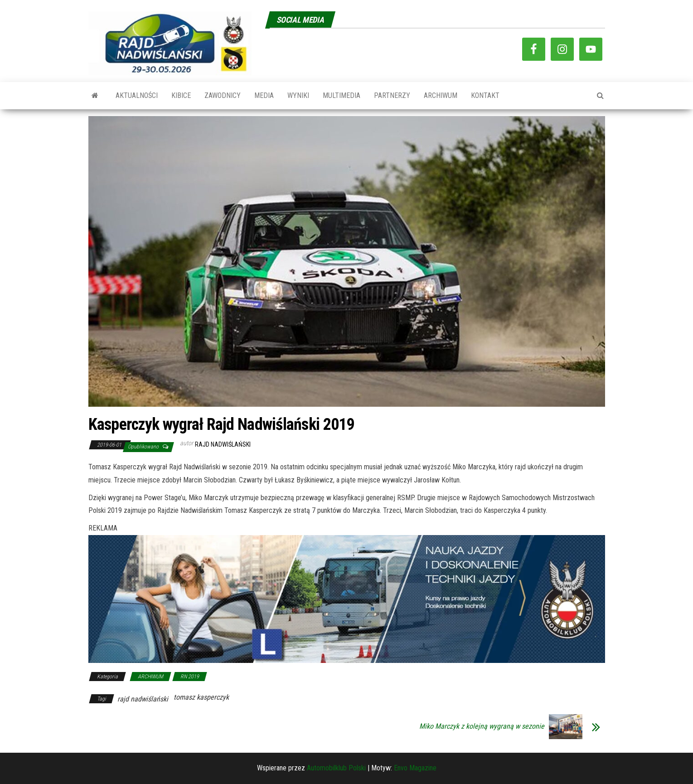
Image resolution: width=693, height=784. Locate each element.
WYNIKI (298, 95)
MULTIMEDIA (342, 95)
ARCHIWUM (441, 95)
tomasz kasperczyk (201, 697)
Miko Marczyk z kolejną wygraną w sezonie (482, 726)
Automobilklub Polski (336, 768)
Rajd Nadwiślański (223, 444)
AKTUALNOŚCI (137, 95)
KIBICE (181, 95)
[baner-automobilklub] (347, 598)
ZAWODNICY (223, 95)
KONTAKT (485, 95)
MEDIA (264, 95)
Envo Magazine (415, 768)
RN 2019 (190, 677)
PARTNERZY (392, 95)
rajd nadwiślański (143, 699)
